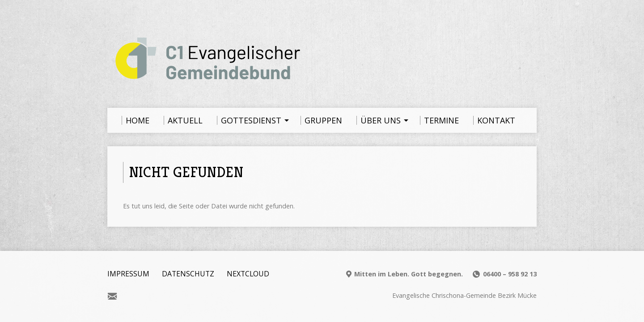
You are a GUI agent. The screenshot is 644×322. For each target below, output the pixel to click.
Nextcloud (248, 274)
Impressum (128, 274)
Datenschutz (188, 274)
